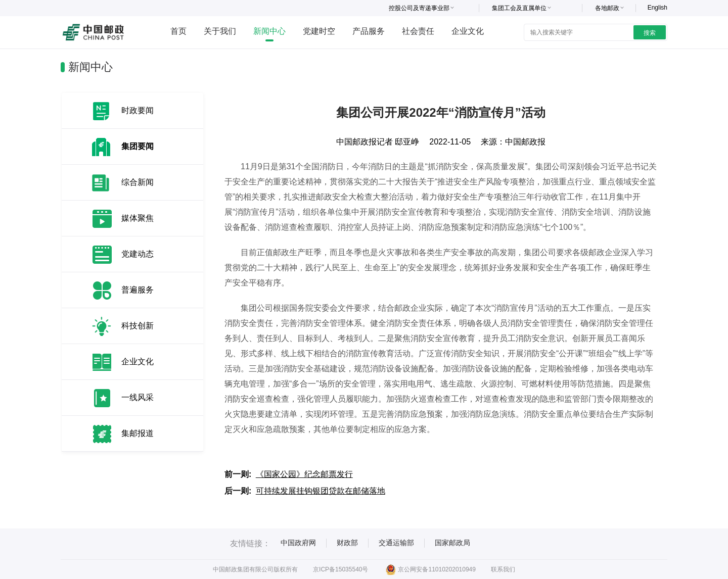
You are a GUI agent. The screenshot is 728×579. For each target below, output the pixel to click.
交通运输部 (396, 543)
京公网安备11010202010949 (430, 569)
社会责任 (418, 31)
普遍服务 (138, 290)
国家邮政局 (452, 543)
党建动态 (138, 254)
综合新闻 (138, 182)
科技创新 (138, 326)
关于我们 (220, 31)
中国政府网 (298, 543)
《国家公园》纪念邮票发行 (304, 474)
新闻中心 (269, 31)
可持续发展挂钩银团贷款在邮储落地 (321, 491)
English (657, 8)
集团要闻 (138, 146)
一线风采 (138, 397)
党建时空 (319, 31)
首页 (178, 31)
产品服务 (369, 31)
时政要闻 (138, 110)
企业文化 (468, 31)
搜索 (650, 33)
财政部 (347, 543)
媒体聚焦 (138, 218)
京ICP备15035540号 (340, 569)
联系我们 (503, 569)
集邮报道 (138, 433)
